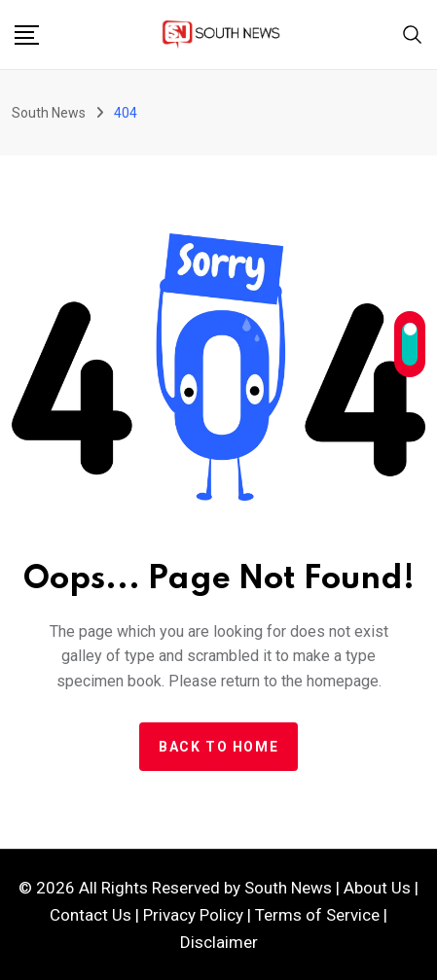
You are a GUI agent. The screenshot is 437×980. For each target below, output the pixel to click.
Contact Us (91, 915)
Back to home (218, 747)
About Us (377, 888)
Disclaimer (219, 942)
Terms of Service (317, 915)
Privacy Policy (193, 915)
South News (288, 888)
